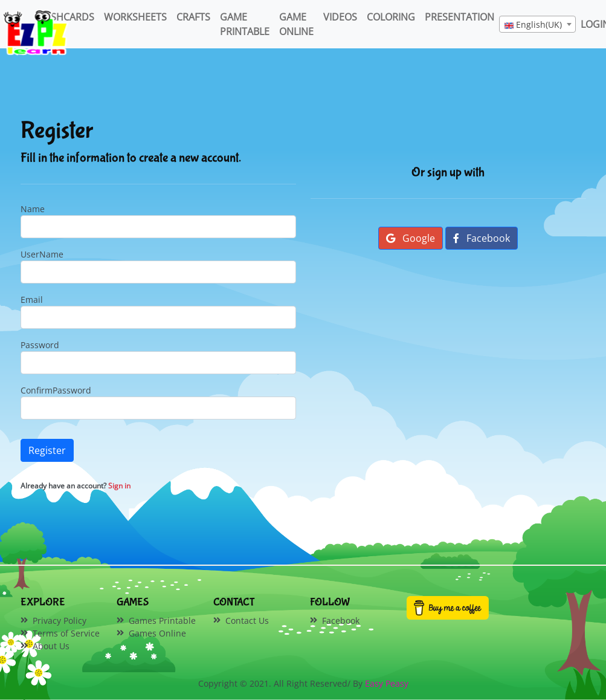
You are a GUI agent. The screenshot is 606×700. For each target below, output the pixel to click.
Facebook (482, 238)
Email (32, 300)
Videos (340, 17)
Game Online (296, 24)
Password (40, 345)
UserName (42, 254)
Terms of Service (66, 633)
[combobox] (537, 24)
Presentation (459, 17)
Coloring (391, 17)
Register (47, 450)
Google (411, 238)
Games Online (157, 633)
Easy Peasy (387, 683)
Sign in (119, 486)
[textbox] (537, 25)
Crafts (193, 17)
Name (33, 209)
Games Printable (162, 621)
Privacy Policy (60, 621)
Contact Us (247, 621)
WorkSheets (135, 17)
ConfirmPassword (56, 390)
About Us (51, 646)
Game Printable (245, 24)
